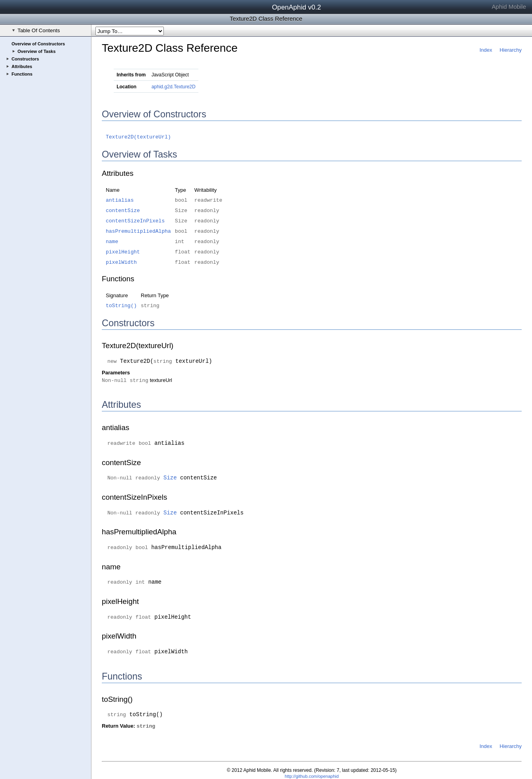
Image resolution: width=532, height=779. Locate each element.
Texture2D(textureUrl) (138, 137)
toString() (121, 306)
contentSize (123, 211)
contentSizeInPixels (135, 221)
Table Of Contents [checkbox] (36, 30)
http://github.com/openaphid (312, 776)
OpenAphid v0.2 (296, 7)
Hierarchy (511, 50)
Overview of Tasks (37, 51)
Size (170, 478)
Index (486, 50)
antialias (120, 200)
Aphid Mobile (509, 7)
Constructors (25, 59)
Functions (22, 74)
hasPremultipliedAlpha (138, 231)
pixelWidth (121, 262)
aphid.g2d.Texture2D (174, 87)
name (112, 242)
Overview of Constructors (38, 44)
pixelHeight (123, 252)
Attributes (22, 66)
